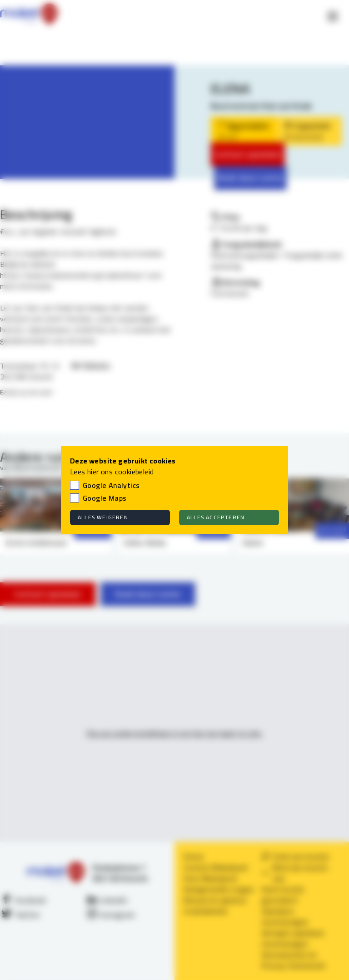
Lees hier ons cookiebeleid (112, 472)
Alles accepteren (216, 517)
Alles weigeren (103, 517)
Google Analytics (111, 485)
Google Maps (105, 498)
